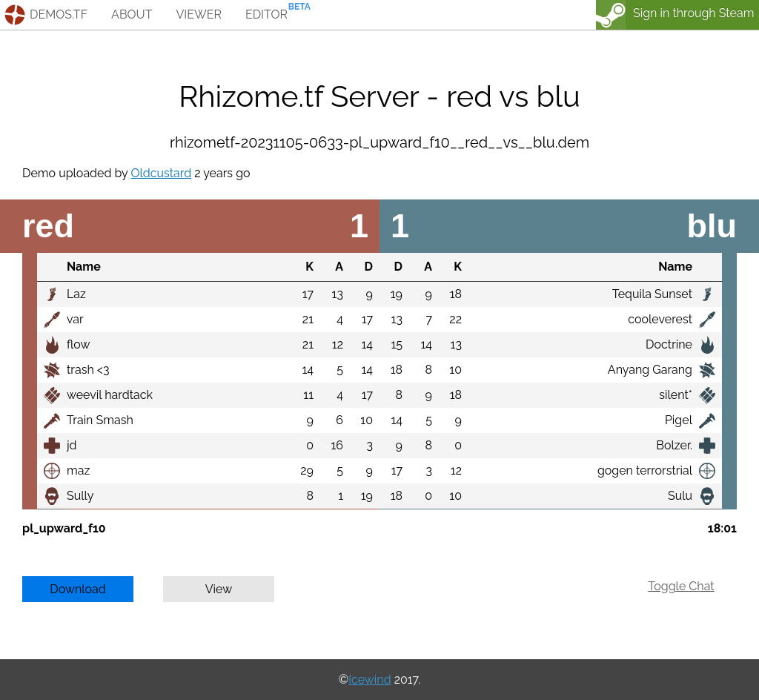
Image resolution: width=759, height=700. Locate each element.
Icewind (369, 680)
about (132, 14)
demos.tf (59, 14)
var (75, 319)
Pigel (679, 420)
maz (78, 470)
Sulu (680, 496)
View (219, 589)
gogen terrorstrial (645, 470)
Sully (80, 496)
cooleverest (660, 319)
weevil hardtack (110, 395)
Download (78, 589)
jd (72, 445)
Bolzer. (674, 445)
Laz (76, 294)
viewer (199, 14)
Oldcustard (161, 173)
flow (79, 344)
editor (266, 14)
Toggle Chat (681, 586)
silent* (676, 395)
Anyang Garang (650, 370)
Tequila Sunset (652, 294)
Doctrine (669, 344)
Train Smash (100, 420)
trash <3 (88, 370)
